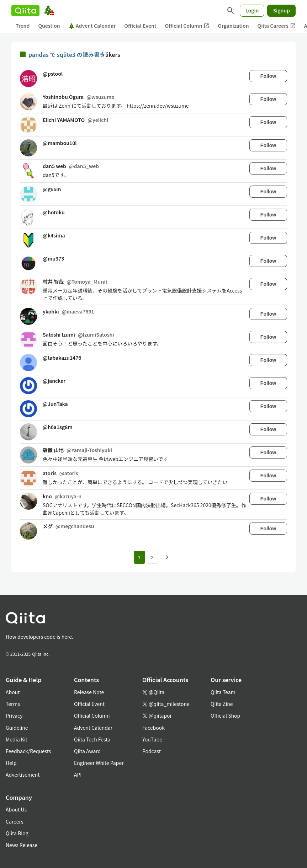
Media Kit (17, 739)
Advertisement (23, 775)
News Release (22, 845)
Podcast (152, 751)
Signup (281, 10)
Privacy (14, 716)
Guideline (17, 728)
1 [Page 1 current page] (139, 558)
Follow (268, 76)
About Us (16, 809)
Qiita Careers (277, 26)
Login (252, 10)
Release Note (89, 692)
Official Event (140, 26)
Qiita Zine (222, 704)
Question (49, 26)
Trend (23, 26)
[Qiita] (25, 11)
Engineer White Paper (99, 763)
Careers (14, 821)
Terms (13, 704)
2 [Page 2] (152, 558)
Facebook (153, 728)
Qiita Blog (17, 833)
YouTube (152, 739)
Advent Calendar (92, 26)
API (78, 775)
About (13, 692)
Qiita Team (223, 692)
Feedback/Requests (28, 751)
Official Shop (225, 716)
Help (11, 763)
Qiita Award (87, 751)
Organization (233, 26)
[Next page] (167, 557)
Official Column (187, 26)
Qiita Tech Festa (92, 739)
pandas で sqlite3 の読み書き (67, 54)
